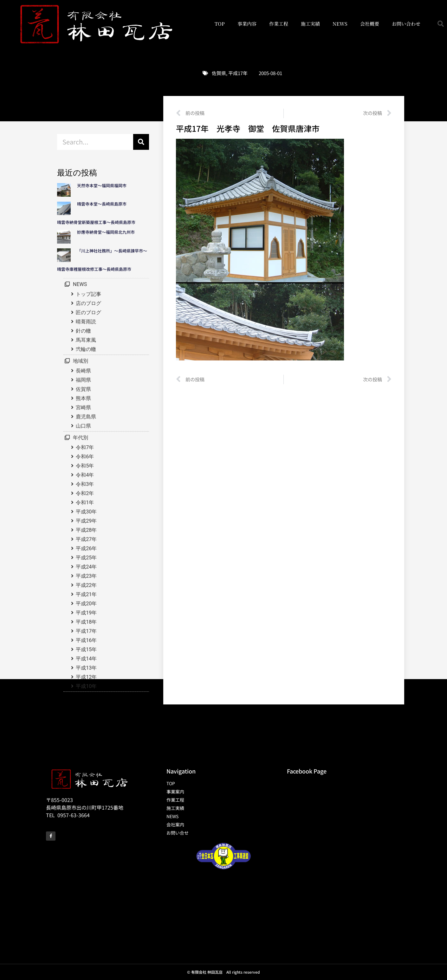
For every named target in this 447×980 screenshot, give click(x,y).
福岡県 (83, 380)
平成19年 (86, 613)
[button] (441, 24)
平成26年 (86, 548)
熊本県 (83, 398)
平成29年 (86, 521)
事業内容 (247, 24)
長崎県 (83, 371)
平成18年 (86, 622)
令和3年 (85, 484)
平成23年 (86, 576)
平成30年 (86, 512)
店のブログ (88, 303)
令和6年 (85, 457)
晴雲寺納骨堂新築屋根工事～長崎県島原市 (96, 222)
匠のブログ (88, 312)
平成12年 (86, 677)
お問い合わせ (406, 24)
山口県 (83, 426)
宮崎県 (83, 407)
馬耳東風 (86, 340)
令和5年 (85, 466)
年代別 (81, 438)
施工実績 (310, 24)
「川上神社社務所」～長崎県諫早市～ (112, 251)
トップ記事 (88, 294)
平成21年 (86, 594)
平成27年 (86, 539)
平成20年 (86, 604)
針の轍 (83, 331)
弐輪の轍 (86, 349)
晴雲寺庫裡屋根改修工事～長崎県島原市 (94, 269)
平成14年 (86, 659)
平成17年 (238, 73)
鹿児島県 (86, 417)
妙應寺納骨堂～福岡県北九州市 (108, 232)
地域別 (81, 361)
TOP (220, 24)
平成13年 (86, 668)
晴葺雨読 (86, 322)
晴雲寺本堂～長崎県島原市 (102, 204)
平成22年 (86, 585)
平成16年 (86, 640)
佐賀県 (219, 73)
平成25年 (86, 558)
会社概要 (370, 24)
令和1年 (85, 503)
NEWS (340, 24)
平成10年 (86, 686)
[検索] (141, 142)
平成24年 (86, 567)
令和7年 (85, 447)
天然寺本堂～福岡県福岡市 (102, 185)
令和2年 (85, 493)
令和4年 (85, 475)
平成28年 (86, 530)
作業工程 (279, 24)
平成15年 (86, 649)
